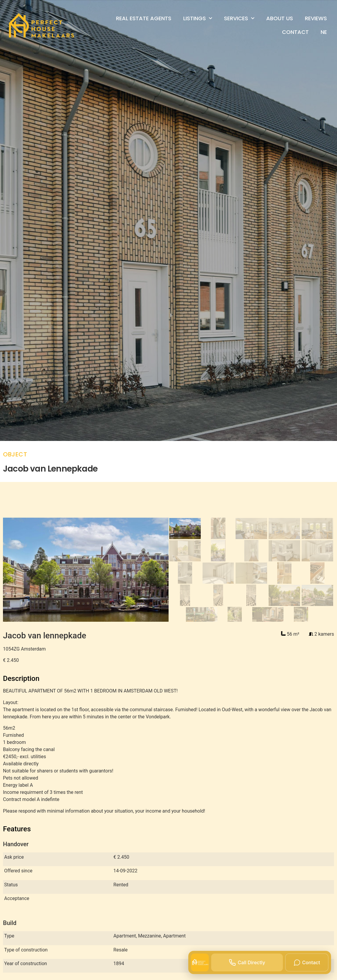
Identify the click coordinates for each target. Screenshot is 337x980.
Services (239, 19)
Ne (324, 32)
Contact (295, 32)
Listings (198, 19)
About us (280, 18)
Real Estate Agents (144, 18)
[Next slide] (156, 570)
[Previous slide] (15, 570)
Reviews (316, 18)
